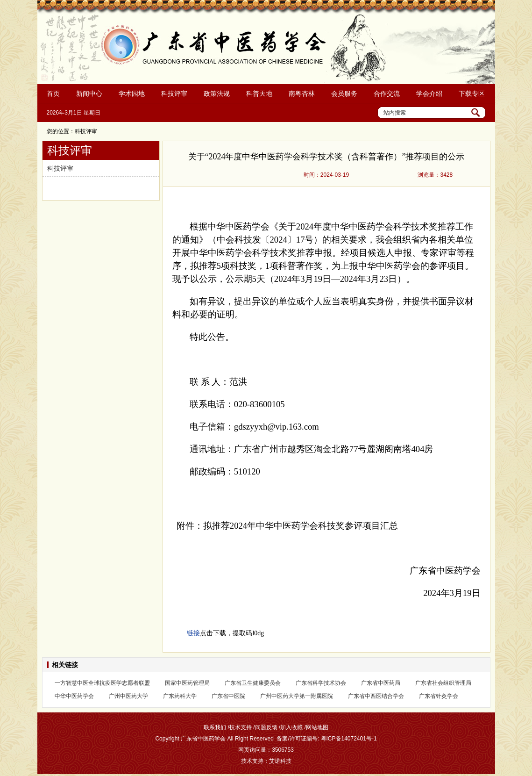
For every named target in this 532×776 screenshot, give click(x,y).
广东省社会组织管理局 (443, 683)
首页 (53, 93)
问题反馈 (266, 727)
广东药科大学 (180, 696)
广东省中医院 (228, 696)
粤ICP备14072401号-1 (349, 739)
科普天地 (259, 93)
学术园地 (132, 93)
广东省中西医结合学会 (376, 696)
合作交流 (387, 93)
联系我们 (215, 727)
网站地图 (317, 727)
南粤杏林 (302, 93)
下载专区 (472, 93)
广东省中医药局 (381, 683)
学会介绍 (429, 93)
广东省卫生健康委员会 (253, 683)
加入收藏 (291, 727)
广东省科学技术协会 (321, 683)
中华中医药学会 (74, 696)
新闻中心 (89, 93)
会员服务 (344, 93)
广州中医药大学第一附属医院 (297, 696)
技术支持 (241, 727)
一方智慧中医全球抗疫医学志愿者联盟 (102, 683)
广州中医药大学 (128, 696)
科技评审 (174, 93)
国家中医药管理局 (187, 683)
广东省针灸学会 (439, 696)
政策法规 (217, 93)
